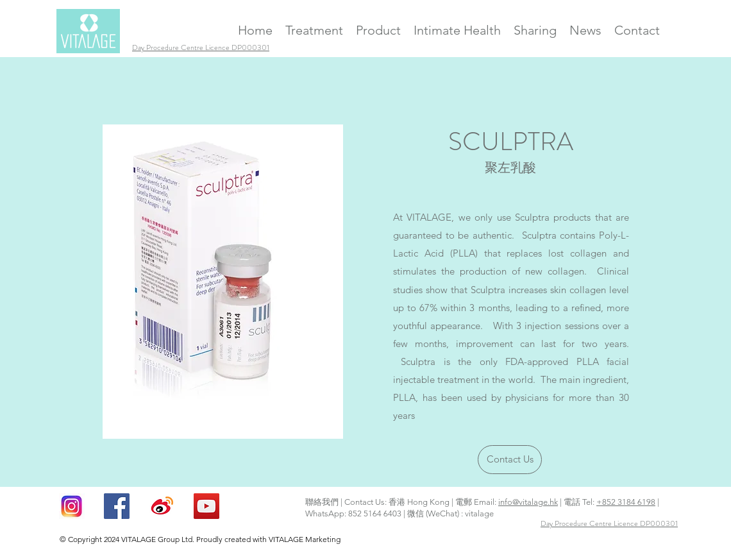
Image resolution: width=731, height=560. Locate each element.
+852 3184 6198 (626, 502)
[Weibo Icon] (162, 506)
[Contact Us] (510, 460)
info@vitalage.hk (528, 502)
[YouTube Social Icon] (206, 506)
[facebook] (117, 506)
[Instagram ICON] (72, 506)
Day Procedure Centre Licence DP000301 (609, 523)
